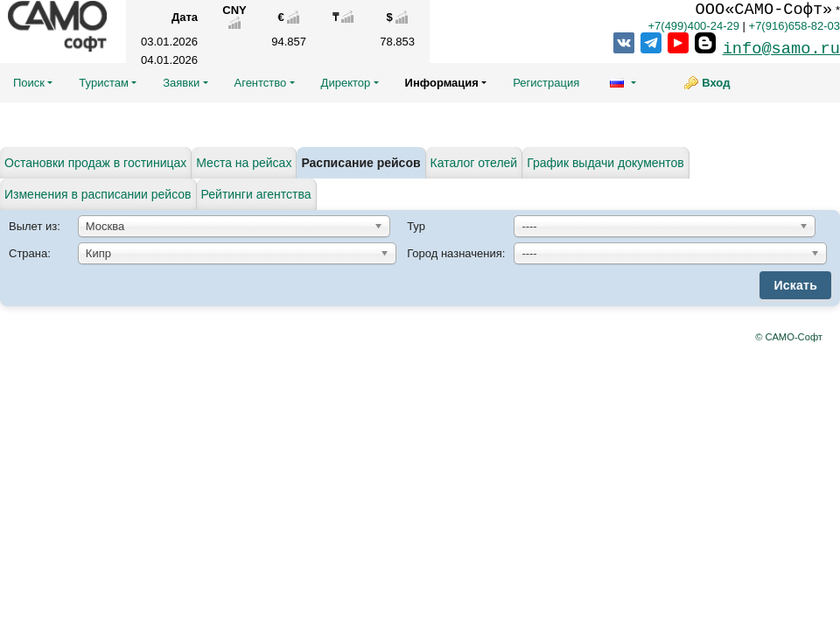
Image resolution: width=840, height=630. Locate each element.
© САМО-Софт (789, 337)
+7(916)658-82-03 (794, 26)
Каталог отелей (474, 163)
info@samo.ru (781, 49)
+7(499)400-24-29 (693, 26)
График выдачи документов (605, 163)
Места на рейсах (244, 163)
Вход (716, 83)
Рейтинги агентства (256, 194)
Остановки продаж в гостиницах (95, 163)
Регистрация (546, 83)
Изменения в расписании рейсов (98, 194)
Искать (795, 285)
